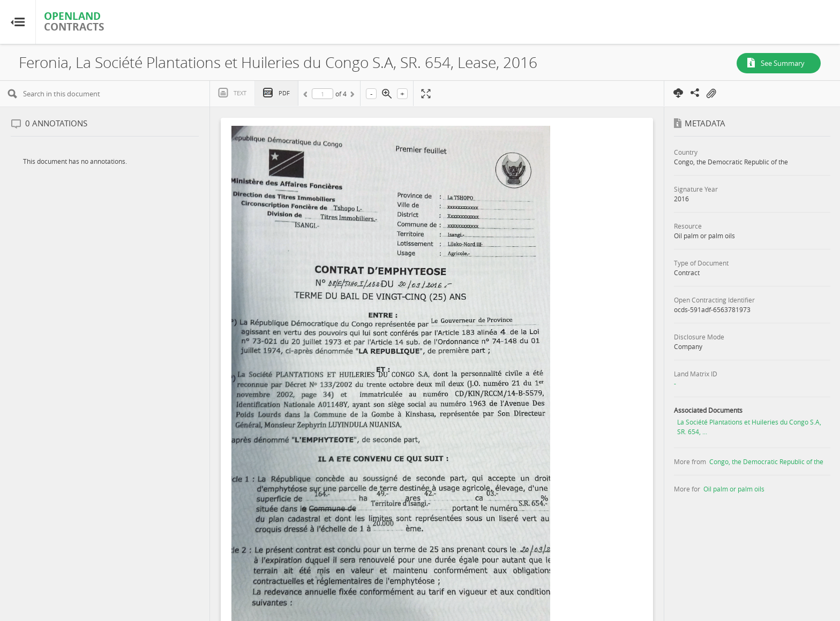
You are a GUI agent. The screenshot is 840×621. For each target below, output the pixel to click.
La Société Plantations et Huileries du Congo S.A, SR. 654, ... (749, 427)
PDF (284, 93)
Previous (307, 96)
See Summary (783, 63)
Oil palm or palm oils (734, 489)
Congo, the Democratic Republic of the (766, 461)
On (711, 94)
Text (240, 93)
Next (351, 96)
